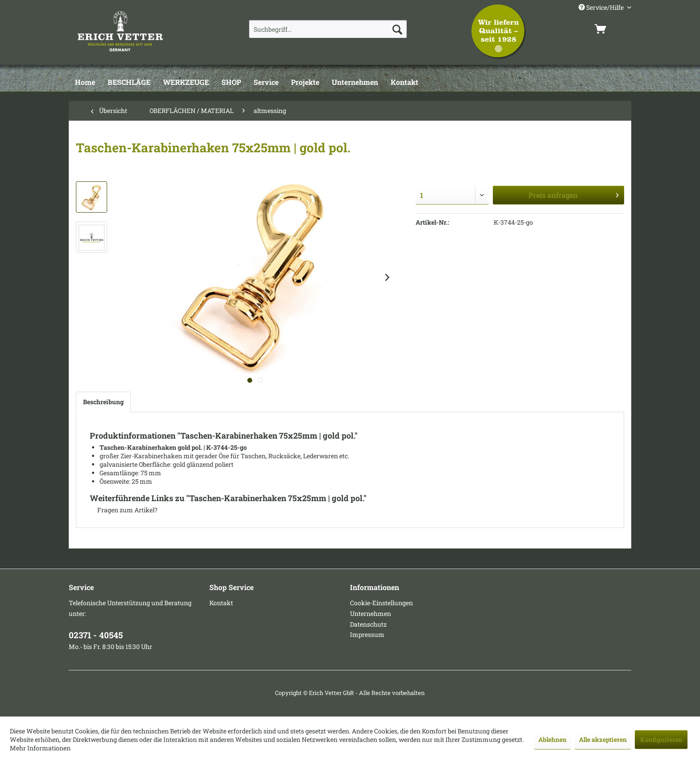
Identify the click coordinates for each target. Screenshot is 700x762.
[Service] (266, 83)
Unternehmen (371, 613)
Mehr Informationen (40, 748)
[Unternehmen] (355, 83)
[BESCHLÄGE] (129, 83)
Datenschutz (368, 624)
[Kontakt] (404, 83)
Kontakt (221, 603)
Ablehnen (552, 739)
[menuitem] (328, 29)
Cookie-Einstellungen (381, 603)
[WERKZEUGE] (186, 83)
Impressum (367, 634)
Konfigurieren (661, 739)
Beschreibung (103, 402)
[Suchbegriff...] (328, 29)
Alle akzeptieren (603, 739)
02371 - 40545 (96, 635)
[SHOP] (231, 83)
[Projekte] (305, 83)
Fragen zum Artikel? (124, 510)
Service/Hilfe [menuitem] (602, 7)
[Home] (85, 83)
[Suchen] (397, 29)
